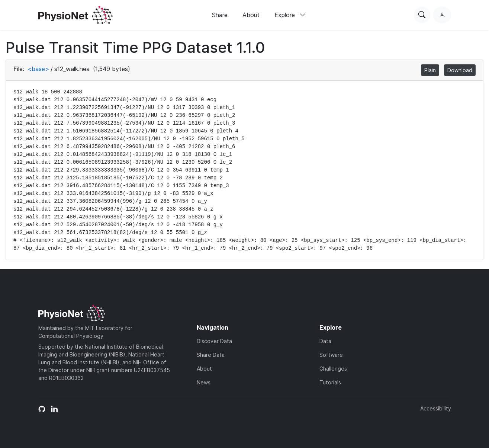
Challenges (333, 369)
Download (460, 70)
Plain (430, 70)
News (204, 382)
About (251, 15)
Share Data (211, 355)
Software (331, 355)
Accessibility (436, 408)
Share (220, 15)
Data (325, 341)
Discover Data (214, 341)
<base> (38, 69)
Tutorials (330, 382)
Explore (290, 15)
